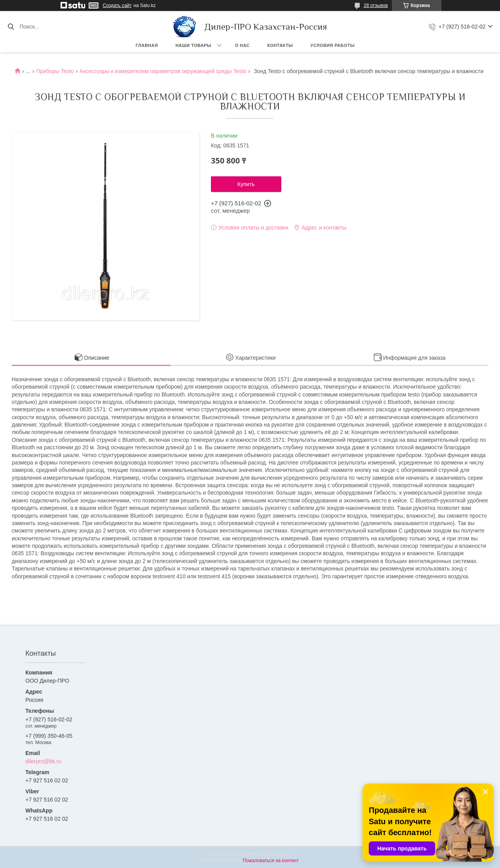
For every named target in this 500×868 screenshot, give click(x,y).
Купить (246, 184)
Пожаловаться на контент (271, 861)
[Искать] (11, 27)
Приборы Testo (55, 71)
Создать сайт (117, 5)
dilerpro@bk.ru (43, 761)
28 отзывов (376, 5)
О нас (243, 45)
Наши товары (193, 45)
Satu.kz (283, 854)
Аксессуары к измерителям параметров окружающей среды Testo (163, 71)
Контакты (280, 45)
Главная (147, 45)
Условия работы (333, 45)
